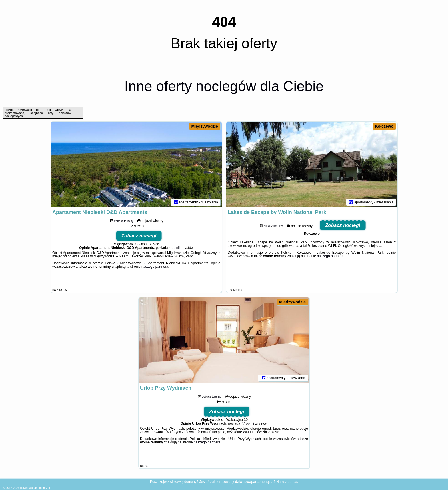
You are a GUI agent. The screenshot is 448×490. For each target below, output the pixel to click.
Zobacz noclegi (139, 236)
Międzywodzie (205, 126)
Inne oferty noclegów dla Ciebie (224, 86)
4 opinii (174, 248)
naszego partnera (155, 267)
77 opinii (248, 423)
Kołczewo (384, 126)
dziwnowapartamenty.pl (35, 488)
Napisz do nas (287, 482)
